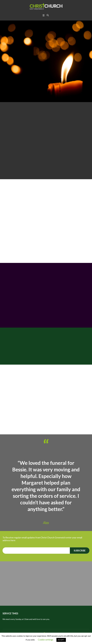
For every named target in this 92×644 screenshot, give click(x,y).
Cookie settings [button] (46, 640)
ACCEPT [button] (61, 640)
